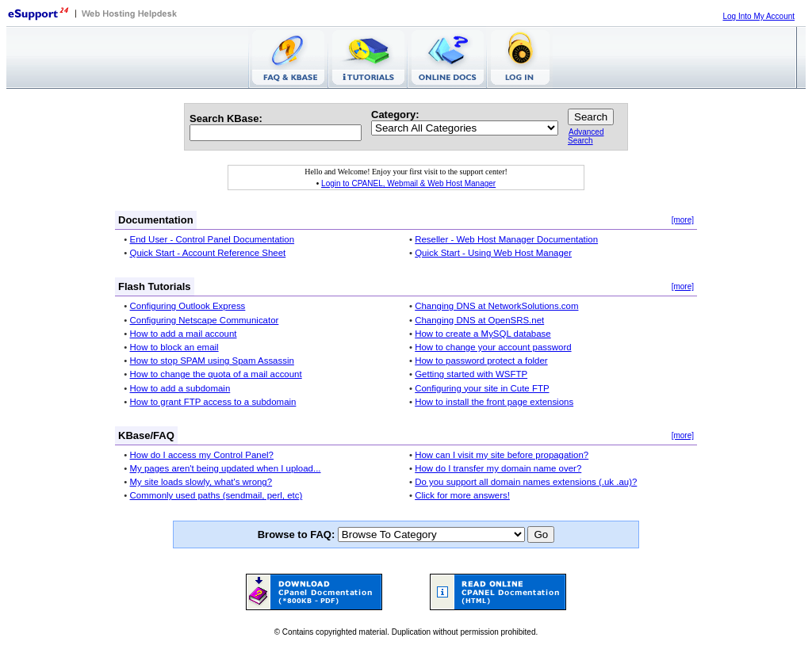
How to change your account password (493, 347)
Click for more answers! (462, 495)
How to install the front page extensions (494, 402)
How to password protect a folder (481, 361)
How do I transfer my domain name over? (498, 468)
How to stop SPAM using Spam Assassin (212, 361)
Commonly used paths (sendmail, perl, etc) (216, 495)
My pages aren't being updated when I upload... (226, 468)
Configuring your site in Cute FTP (482, 388)
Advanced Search (586, 136)
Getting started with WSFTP (471, 374)
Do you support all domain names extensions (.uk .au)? (526, 482)
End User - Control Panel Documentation (213, 239)
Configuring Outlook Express (188, 306)
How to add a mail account (184, 334)
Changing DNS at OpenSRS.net (479, 320)
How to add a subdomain (180, 388)
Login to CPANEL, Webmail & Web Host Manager (408, 183)
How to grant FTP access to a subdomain (213, 402)
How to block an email (174, 347)
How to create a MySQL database (483, 334)
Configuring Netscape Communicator (205, 320)
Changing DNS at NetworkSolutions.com (496, 306)
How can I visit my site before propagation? (502, 455)
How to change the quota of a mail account (216, 374)
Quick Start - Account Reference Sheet (208, 253)
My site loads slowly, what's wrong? (201, 482)
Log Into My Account (758, 16)
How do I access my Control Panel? (202, 455)
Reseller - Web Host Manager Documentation (506, 239)
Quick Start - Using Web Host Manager (493, 253)
